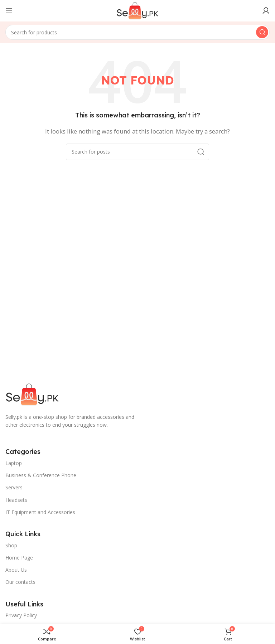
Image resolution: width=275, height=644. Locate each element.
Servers (14, 487)
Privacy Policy (21, 615)
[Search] (137, 32)
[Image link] (32, 394)
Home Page (19, 558)
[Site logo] (137, 10)
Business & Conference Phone (41, 475)
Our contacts (20, 582)
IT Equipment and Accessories (40, 512)
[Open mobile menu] (9, 11)
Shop (11, 545)
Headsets (16, 500)
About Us (16, 570)
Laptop (14, 463)
